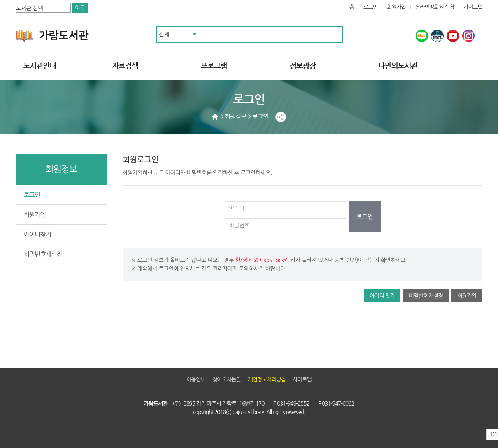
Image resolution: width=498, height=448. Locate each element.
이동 (80, 8)
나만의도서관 (398, 66)
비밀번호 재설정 (426, 296)
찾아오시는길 (227, 379)
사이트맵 (473, 7)
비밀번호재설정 (43, 254)
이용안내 (196, 379)
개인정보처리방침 (267, 379)
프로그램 (214, 66)
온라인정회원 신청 (435, 7)
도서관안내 (40, 66)
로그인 (371, 7)
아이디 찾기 (382, 296)
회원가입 (396, 7)
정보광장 (302, 66)
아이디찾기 (37, 234)
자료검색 (125, 66)
